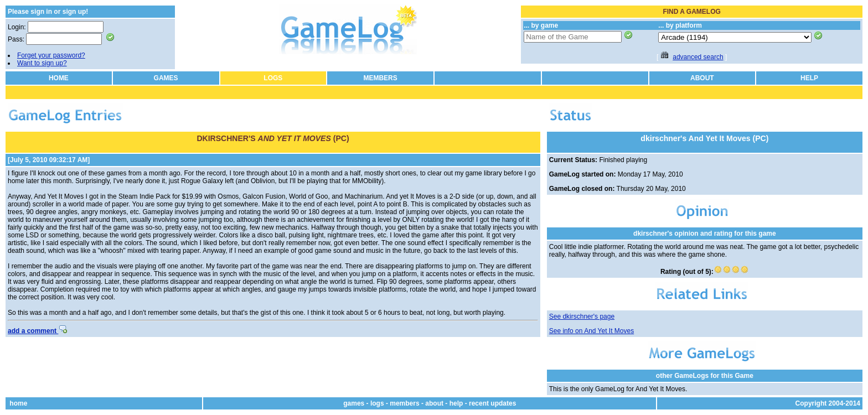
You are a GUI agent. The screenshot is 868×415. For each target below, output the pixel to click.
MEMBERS (380, 78)
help (456, 403)
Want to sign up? (42, 63)
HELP (809, 78)
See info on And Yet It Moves (591, 331)
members (404, 403)
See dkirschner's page (582, 317)
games (354, 403)
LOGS (273, 78)
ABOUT (702, 78)
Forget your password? (51, 55)
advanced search (698, 57)
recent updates (492, 403)
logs (377, 403)
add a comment (37, 331)
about (434, 403)
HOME (59, 78)
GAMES (166, 78)
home (18, 403)
